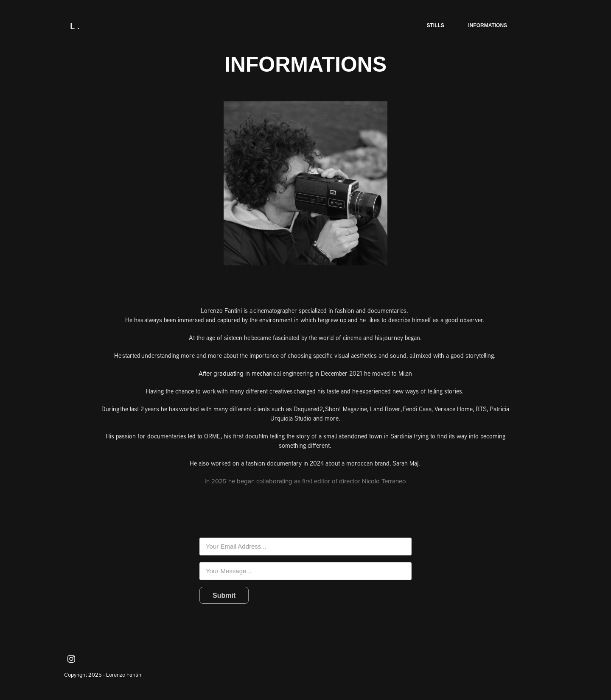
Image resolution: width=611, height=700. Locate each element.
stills (436, 25)
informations (488, 25)
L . (75, 26)
